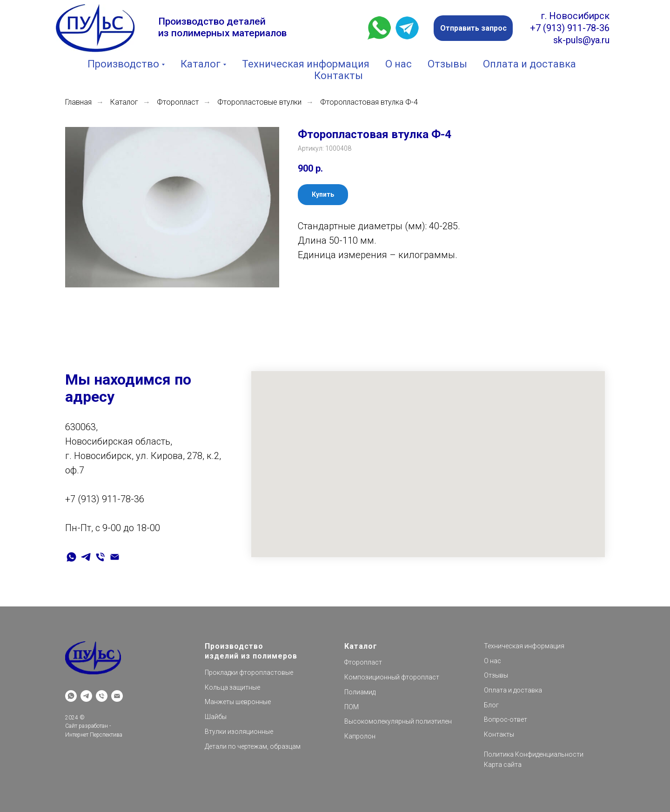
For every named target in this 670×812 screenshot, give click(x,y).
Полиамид (360, 692)
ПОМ (352, 707)
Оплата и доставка (529, 64)
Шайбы (216, 717)
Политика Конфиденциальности (534, 754)
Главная (78, 102)
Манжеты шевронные (238, 702)
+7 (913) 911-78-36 (570, 28)
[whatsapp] (71, 557)
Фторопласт (178, 102)
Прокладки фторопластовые (249, 672)
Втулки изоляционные (239, 732)
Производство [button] (123, 64)
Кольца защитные (232, 687)
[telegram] (86, 557)
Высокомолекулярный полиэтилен (398, 721)
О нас (399, 64)
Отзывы (447, 64)
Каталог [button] (201, 64)
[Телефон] (100, 557)
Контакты (338, 76)
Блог (491, 705)
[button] (473, 28)
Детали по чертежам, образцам (253, 746)
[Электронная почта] (115, 557)
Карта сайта (503, 765)
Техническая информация (306, 64)
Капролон (360, 736)
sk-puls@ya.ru (581, 40)
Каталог (124, 102)
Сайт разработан (87, 726)
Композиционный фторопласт (392, 677)
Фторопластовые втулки (259, 102)
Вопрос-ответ (506, 719)
